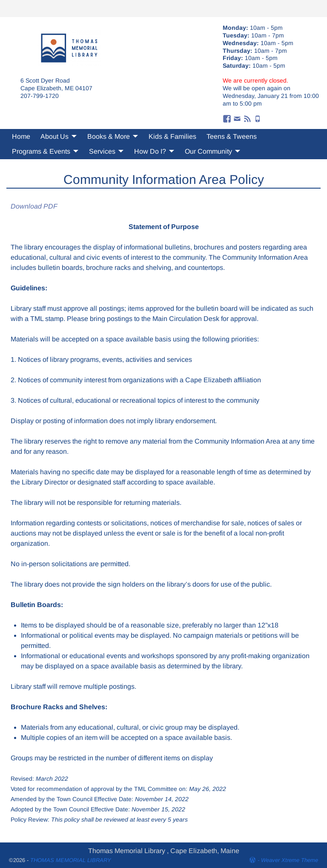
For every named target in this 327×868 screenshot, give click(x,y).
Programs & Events (41, 151)
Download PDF (34, 206)
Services (102, 151)
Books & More (109, 136)
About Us (54, 136)
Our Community (208, 151)
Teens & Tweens (232, 136)
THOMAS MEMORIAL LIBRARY (71, 860)
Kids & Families (172, 136)
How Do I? (150, 151)
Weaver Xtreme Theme (290, 860)
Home (21, 136)
